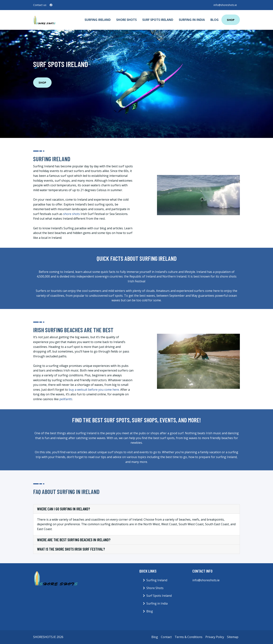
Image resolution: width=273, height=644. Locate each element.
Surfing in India (192, 20)
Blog (215, 20)
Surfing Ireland (98, 20)
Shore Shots (126, 20)
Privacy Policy (215, 637)
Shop (231, 20)
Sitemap (233, 637)
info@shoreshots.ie (225, 5)
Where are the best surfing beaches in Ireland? (74, 540)
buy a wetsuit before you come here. (94, 390)
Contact (166, 637)
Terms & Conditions (189, 637)
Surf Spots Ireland (158, 20)
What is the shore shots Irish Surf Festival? (71, 549)
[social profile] (51, 5)
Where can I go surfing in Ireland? (64, 509)
